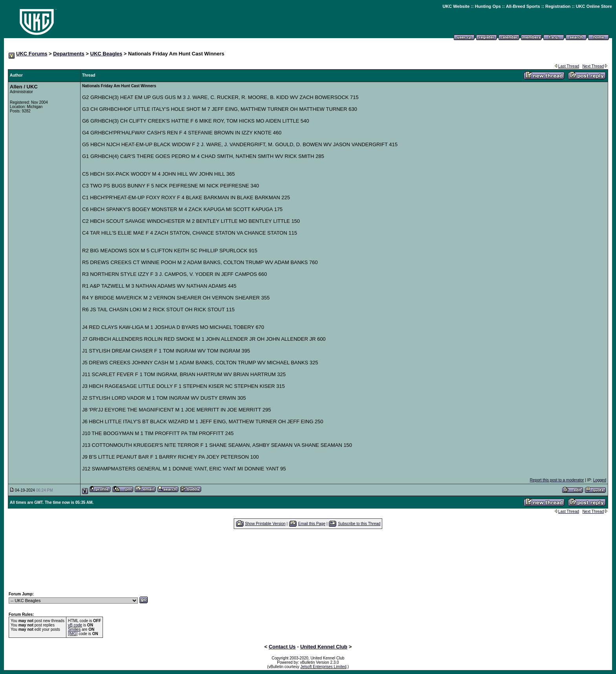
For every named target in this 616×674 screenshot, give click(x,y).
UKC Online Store (594, 6)
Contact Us (282, 647)
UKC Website (456, 6)
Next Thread (593, 66)
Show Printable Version (265, 524)
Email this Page (312, 524)
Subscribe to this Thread (359, 524)
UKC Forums (32, 54)
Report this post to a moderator (557, 480)
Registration (558, 6)
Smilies (74, 629)
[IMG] (73, 634)
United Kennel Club (324, 647)
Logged (600, 480)
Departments (69, 54)
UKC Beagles (106, 54)
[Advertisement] (308, 560)
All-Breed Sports (523, 6)
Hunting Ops (488, 6)
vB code (75, 625)
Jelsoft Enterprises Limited (324, 667)
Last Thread (569, 66)
